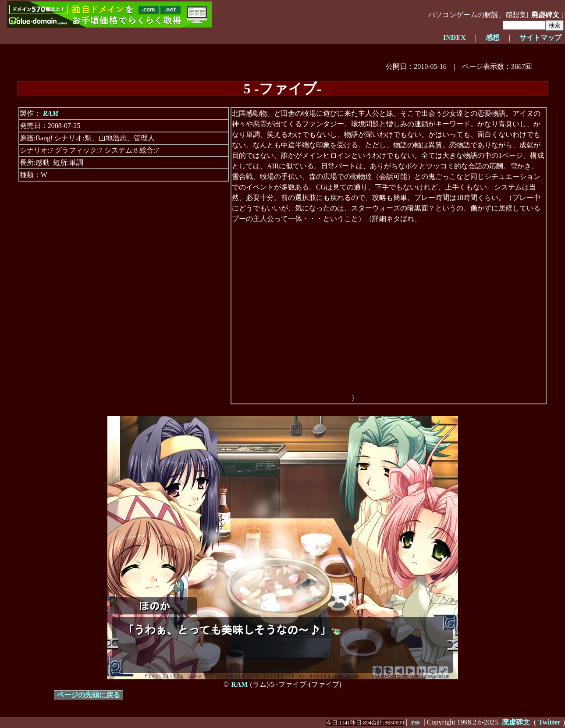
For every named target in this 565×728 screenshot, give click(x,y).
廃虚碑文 (545, 15)
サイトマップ (540, 37)
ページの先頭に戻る (89, 695)
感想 (493, 37)
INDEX (455, 37)
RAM (51, 113)
